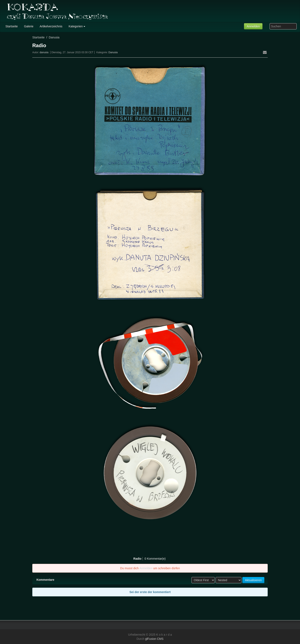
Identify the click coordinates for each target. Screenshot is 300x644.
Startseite (38, 37)
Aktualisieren (253, 580)
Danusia (54, 37)
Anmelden (253, 26)
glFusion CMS (154, 639)
